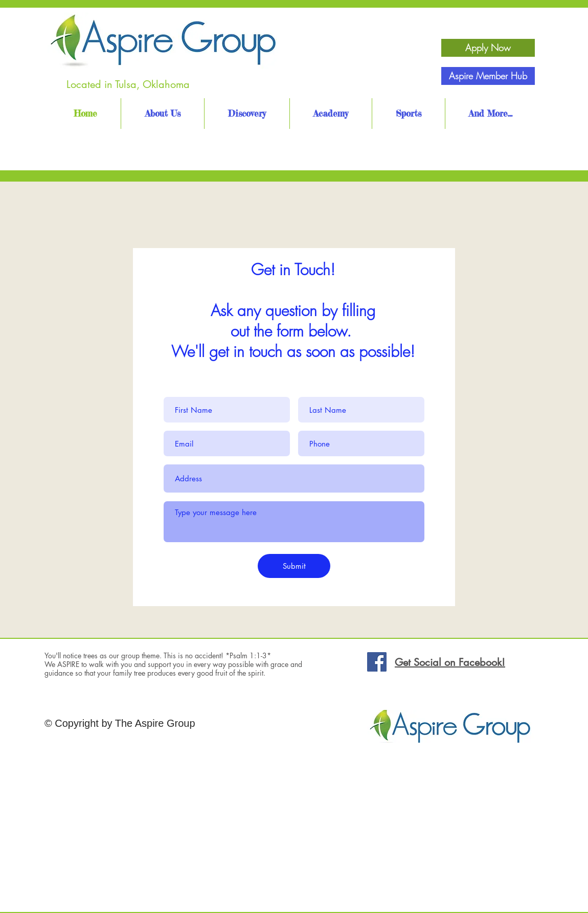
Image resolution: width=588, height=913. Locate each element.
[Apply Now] (488, 48)
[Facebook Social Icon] (377, 662)
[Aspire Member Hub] (488, 76)
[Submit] (294, 566)
